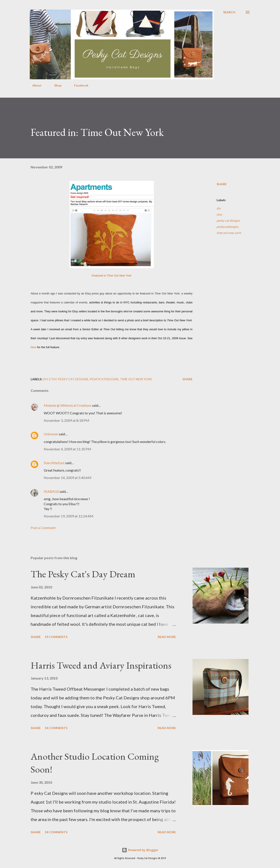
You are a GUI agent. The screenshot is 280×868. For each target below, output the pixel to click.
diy (219, 208)
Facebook (79, 85)
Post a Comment (43, 528)
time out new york (229, 233)
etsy (219, 214)
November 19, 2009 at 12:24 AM (69, 516)
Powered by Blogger (140, 850)
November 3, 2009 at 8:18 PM (66, 420)
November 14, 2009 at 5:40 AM (68, 478)
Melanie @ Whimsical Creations (68, 405)
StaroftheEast (54, 463)
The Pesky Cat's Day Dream (83, 574)
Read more (167, 637)
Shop (55, 85)
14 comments (56, 728)
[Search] (229, 12)
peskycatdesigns (227, 227)
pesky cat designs (228, 220)
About (34, 85)
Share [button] (222, 184)
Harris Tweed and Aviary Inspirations (101, 665)
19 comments (56, 637)
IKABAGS (51, 491)
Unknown (51, 434)
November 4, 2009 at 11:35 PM (67, 449)
